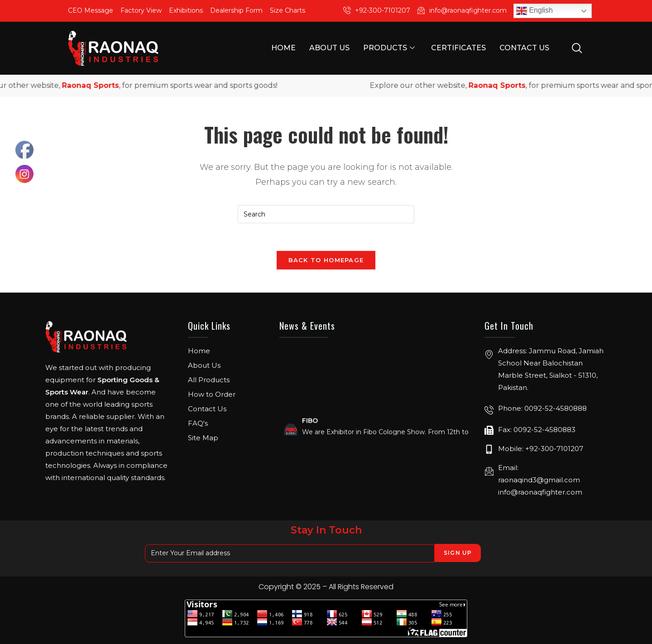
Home (283, 48)
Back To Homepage (326, 260)
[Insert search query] (326, 214)
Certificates (458, 48)
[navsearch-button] (577, 48)
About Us (329, 48)
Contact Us (524, 48)
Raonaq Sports (98, 85)
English (535, 11)
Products (389, 48)
